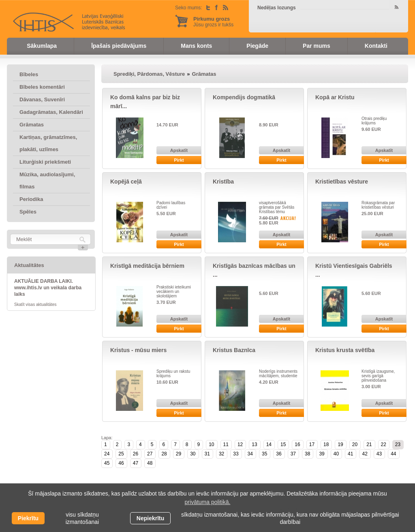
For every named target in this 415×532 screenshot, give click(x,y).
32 (221, 454)
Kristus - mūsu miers (138, 350)
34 (250, 454)
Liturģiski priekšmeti (45, 162)
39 (322, 454)
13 (254, 444)
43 (379, 454)
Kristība (223, 182)
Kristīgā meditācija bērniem (147, 266)
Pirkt (179, 160)
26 (136, 454)
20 (355, 444)
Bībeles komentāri (42, 87)
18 (326, 444)
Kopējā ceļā (126, 182)
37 (293, 454)
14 (269, 444)
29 (179, 454)
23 (398, 444)
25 (121, 454)
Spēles (28, 212)
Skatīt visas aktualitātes (35, 304)
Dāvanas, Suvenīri (42, 99)
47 (136, 463)
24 (107, 454)
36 (279, 454)
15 (283, 444)
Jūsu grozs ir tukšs (213, 22)
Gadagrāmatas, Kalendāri (51, 112)
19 (340, 444)
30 (193, 454)
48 (150, 463)
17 (312, 444)
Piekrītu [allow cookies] (28, 518)
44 (393, 454)
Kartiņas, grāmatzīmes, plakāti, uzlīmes (48, 143)
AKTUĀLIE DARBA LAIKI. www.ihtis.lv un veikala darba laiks (48, 288)
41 (350, 454)
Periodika (31, 199)
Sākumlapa (42, 46)
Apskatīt (179, 150)
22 (384, 444)
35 (264, 454)
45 (107, 463)
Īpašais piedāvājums (119, 46)
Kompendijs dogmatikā (244, 97)
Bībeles (29, 74)
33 (236, 454)
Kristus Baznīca (234, 350)
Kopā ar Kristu (335, 97)
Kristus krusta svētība (345, 350)
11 (226, 444)
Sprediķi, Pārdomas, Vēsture (149, 74)
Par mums (317, 46)
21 (369, 444)
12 (240, 444)
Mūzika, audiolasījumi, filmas (47, 181)
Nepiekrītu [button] (150, 518)
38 (307, 454)
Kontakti (376, 46)
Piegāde (257, 46)
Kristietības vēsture (342, 182)
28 (164, 454)
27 (150, 454)
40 (336, 454)
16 (297, 444)
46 (121, 463)
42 (365, 454)
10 (211, 444)
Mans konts (196, 46)
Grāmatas (32, 125)
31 (207, 454)
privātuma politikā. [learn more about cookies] (208, 502)
